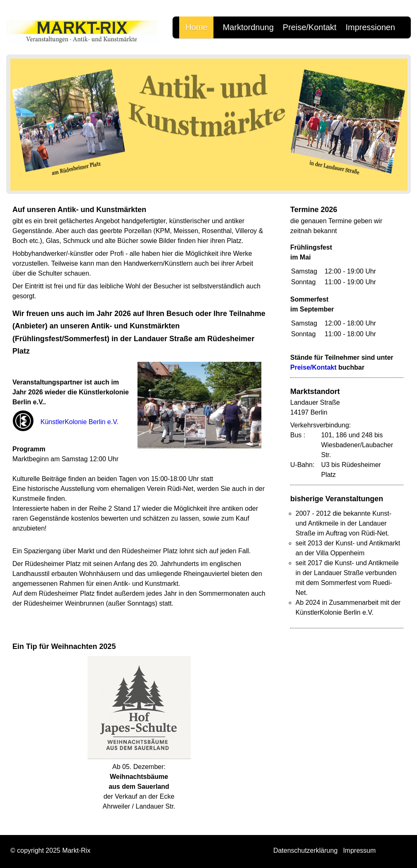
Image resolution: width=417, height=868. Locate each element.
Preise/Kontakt (310, 27)
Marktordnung (248, 27)
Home (196, 27)
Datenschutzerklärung (306, 850)
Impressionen (370, 27)
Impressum (359, 850)
